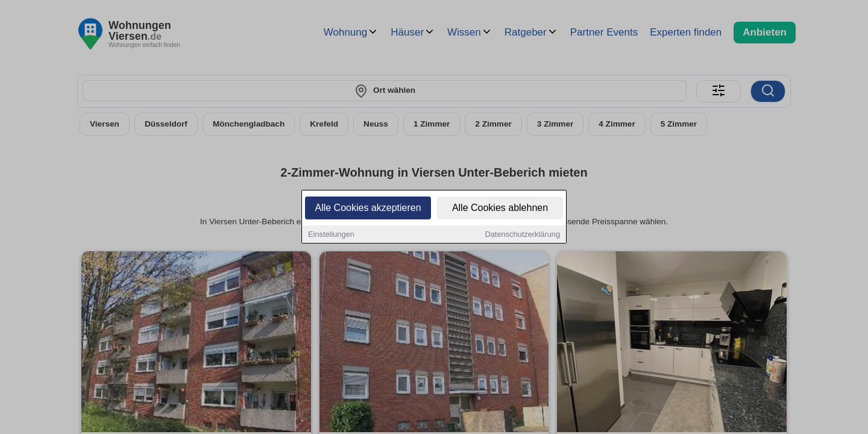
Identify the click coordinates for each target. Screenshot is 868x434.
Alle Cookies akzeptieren (368, 208)
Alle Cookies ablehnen (500, 208)
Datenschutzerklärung (523, 235)
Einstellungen (331, 235)
